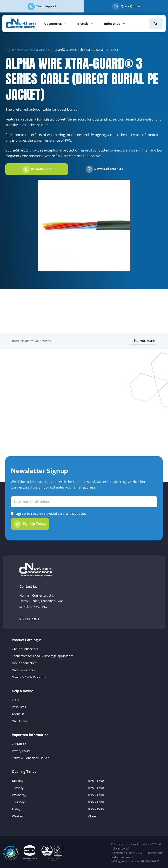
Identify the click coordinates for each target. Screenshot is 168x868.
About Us (18, 712)
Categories (58, 23)
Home (10, 50)
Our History (19, 719)
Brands (88, 23)
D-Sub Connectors (24, 661)
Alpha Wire (37, 50)
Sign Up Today (34, 522)
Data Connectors (23, 668)
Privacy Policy (21, 749)
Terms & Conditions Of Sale (31, 756)
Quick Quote (130, 6)
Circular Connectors (25, 647)
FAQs (15, 698)
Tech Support (46, 6)
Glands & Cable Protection (29, 675)
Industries (117, 23)
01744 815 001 (29, 617)
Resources (19, 705)
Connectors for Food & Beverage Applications (43, 654)
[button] (156, 24)
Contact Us (19, 742)
